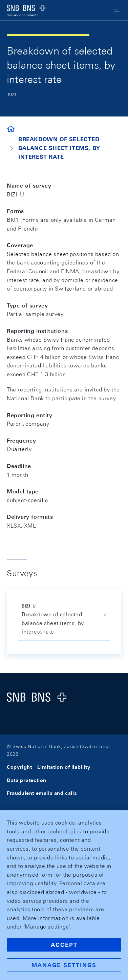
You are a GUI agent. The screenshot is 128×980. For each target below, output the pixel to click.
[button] (117, 10)
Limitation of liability (64, 767)
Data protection (27, 780)
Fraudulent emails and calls (42, 793)
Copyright (19, 767)
